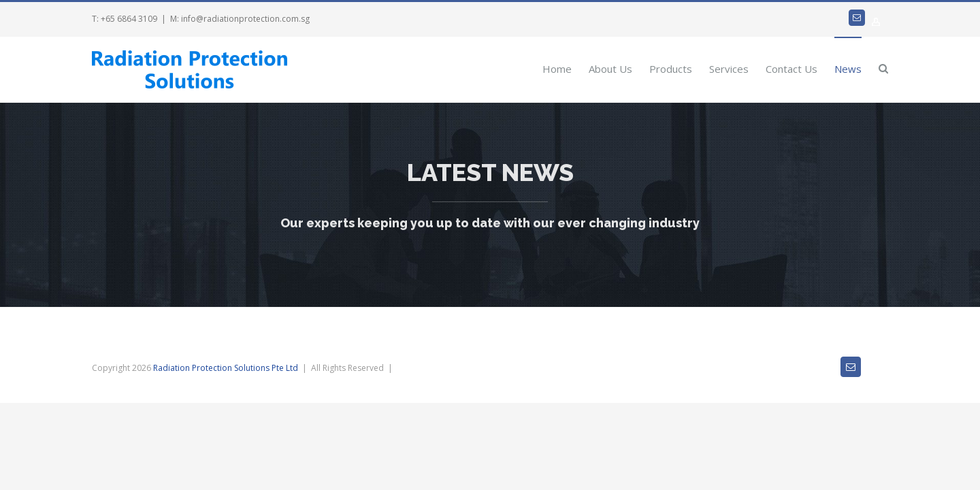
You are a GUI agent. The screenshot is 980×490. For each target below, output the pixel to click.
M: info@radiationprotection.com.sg (240, 19)
